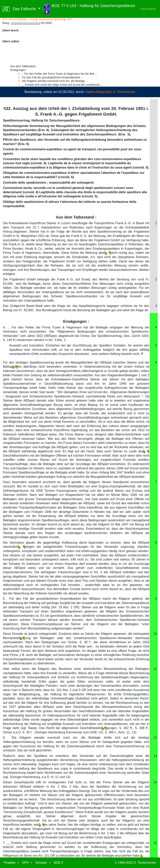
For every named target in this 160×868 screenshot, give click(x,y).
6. (20, 81)
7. (19, 85)
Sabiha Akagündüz (98, 92)
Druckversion (47, 19)
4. (19, 74)
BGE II (58, 863)
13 (155, 756)
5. (20, 77)
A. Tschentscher (124, 92)
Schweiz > (43, 863)
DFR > (27, 863)
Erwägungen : (76, 321)
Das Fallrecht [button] (20, 9)
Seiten (23, 19)
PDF (69, 19)
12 (155, 738)
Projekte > (11, 863)
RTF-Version (10, 19)
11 (155, 669)
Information (148, 9)
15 (155, 843)
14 (155, 782)
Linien (32, 19)
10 (155, 634)
